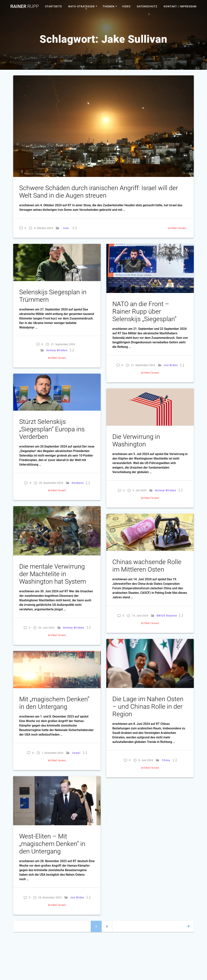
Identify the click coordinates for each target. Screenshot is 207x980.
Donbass (78, 483)
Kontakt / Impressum (180, 6)
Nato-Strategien (81, 6)
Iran (66, 228)
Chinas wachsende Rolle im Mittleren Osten (147, 566)
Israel (77, 753)
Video (126, 6)
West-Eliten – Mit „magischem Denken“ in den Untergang (52, 844)
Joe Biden (171, 365)
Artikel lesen (177, 228)
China (166, 760)
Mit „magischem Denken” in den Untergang (54, 703)
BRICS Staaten (167, 616)
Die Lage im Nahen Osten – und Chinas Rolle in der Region (148, 707)
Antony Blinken (57, 350)
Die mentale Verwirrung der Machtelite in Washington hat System (53, 574)
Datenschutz (147, 6)
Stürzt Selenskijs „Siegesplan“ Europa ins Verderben (52, 429)
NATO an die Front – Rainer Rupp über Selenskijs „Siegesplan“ (144, 311)
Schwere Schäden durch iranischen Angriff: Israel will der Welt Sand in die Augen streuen (99, 192)
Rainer (25, 6)
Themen (108, 6)
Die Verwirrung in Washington (136, 440)
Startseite (54, 6)
